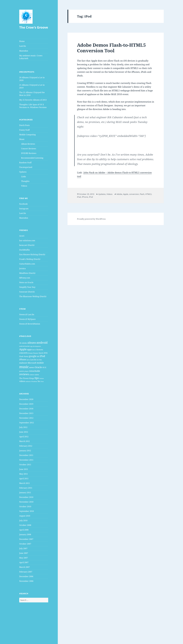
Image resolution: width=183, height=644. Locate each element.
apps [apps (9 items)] (29, 349)
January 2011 (25, 493)
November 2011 (26, 460)
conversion (134, 194)
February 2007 (26, 572)
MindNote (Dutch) (27, 273)
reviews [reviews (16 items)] (24, 374)
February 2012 (26, 446)
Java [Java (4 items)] (28, 360)
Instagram (24, 209)
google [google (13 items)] (33, 356)
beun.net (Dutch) (27, 245)
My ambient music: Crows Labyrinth (31, 57)
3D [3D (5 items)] (20, 343)
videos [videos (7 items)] (22, 381)
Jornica (22, 268)
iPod (91, 197)
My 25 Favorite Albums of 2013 (33, 100)
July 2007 (23, 548)
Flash (142, 194)
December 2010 (26, 497)
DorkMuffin (25, 250)
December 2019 (26, 404)
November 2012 (26, 418)
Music (22, 139)
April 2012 (24, 437)
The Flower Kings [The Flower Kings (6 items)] (27, 378)
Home (22, 41)
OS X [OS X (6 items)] (44, 367)
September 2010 (27, 511)
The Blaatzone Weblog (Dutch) (33, 296)
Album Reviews (28, 144)
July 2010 (23, 520)
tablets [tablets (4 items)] (37, 375)
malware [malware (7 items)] (23, 363)
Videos (24, 186)
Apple (126, 194)
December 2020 (26, 399)
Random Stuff (25, 163)
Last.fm (23, 46)
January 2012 (25, 451)
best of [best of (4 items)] (34, 350)
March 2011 (25, 483)
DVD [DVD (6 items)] (46, 353)
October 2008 (25, 525)
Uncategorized (26, 167)
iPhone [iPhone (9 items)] (23, 359)
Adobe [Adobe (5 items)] (24, 343)
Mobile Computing (27, 135)
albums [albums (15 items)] (32, 343)
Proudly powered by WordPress (91, 219)
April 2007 (24, 562)
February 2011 (26, 488)
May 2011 (24, 474)
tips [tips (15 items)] (37, 378)
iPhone (85, 197)
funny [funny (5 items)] (26, 356)
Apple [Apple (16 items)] (23, 349)
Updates (23, 172)
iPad (79, 197)
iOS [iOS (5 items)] (38, 356)
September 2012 (27, 423)
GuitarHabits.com (27, 264)
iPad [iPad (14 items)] (42, 356)
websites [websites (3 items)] (28, 381)
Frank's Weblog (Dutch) (30, 259)
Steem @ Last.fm (27, 314)
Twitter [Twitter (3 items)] (41, 378)
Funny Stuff (24, 130)
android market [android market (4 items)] (25, 346)
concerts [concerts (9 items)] (23, 353)
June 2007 (24, 553)
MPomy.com (25, 278)
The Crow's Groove (34, 27)
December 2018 (26, 409)
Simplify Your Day (27, 287)
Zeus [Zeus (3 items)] (42, 381)
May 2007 (24, 558)
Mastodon (24, 51)
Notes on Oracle (26, 282)
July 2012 (23, 427)
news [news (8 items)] (32, 367)
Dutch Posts (24, 125)
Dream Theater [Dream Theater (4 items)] (33, 353)
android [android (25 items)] (42, 343)
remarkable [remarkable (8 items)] (34, 371)
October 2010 (25, 507)
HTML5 (148, 194)
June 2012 (24, 432)
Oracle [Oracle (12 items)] (38, 367)
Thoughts (25, 181)
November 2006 (26, 581)
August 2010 (25, 516)
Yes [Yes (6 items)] (39, 381)
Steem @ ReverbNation (30, 324)
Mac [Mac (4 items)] (41, 360)
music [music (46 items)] (24, 367)
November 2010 (26, 502)
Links (24, 177)
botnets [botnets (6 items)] (40, 350)
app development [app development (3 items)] (36, 346)
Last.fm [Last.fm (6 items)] (33, 360)
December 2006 (26, 576)
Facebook (23, 204)
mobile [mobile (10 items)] (40, 363)
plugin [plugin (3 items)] (26, 371)
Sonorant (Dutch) (27, 292)
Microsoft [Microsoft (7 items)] (32, 363)
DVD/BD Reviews (29, 153)
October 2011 (25, 465)
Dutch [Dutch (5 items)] (41, 353)
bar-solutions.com (27, 240)
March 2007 (25, 567)
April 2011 (24, 479)
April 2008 (24, 530)
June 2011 (24, 469)
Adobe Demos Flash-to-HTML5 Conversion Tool (111, 48)
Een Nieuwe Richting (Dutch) (32, 254)
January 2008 (25, 534)
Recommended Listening (32, 158)
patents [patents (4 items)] (22, 371)
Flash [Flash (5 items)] (21, 356)
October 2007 (25, 544)
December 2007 (26, 539)
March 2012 (25, 441)
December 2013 (26, 413)
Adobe (119, 194)
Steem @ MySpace (27, 319)
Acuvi (22, 236)
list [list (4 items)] (38, 360)
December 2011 (26, 455)
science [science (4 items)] (32, 375)
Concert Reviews (29, 149)
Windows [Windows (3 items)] (34, 381)
